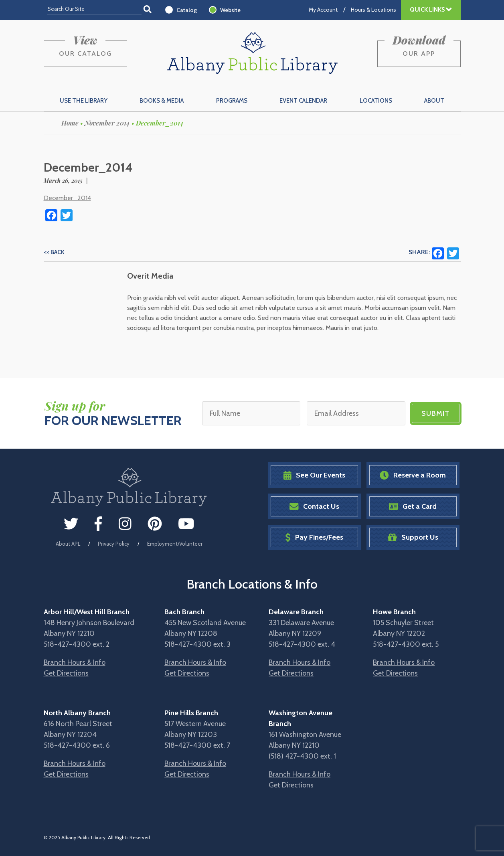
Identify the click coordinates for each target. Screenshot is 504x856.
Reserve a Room (413, 475)
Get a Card (413, 507)
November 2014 (107, 123)
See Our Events (314, 475)
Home (70, 123)
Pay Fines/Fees (314, 537)
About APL (68, 544)
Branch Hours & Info (75, 662)
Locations (376, 101)
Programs (232, 101)
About (434, 101)
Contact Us (314, 507)
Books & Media (162, 101)
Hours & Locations (373, 10)
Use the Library (84, 101)
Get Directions (66, 673)
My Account (323, 10)
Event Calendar (303, 101)
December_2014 (67, 198)
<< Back (54, 252)
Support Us (413, 537)
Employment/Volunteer (175, 544)
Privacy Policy (114, 544)
